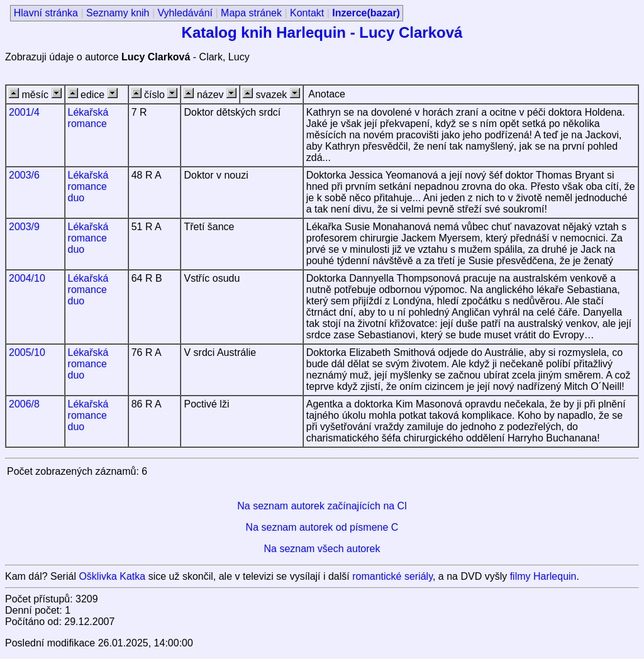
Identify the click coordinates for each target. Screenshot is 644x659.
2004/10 (27, 278)
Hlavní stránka (46, 13)
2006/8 (24, 404)
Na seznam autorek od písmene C (322, 527)
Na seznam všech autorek (322, 549)
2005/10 (27, 352)
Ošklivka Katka (112, 576)
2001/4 (24, 112)
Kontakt (307, 13)
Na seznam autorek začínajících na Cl (322, 506)
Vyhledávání (185, 13)
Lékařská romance (88, 118)
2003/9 (24, 227)
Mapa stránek (251, 13)
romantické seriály (392, 576)
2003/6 (24, 175)
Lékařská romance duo (88, 186)
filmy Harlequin (543, 576)
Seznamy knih (118, 13)
